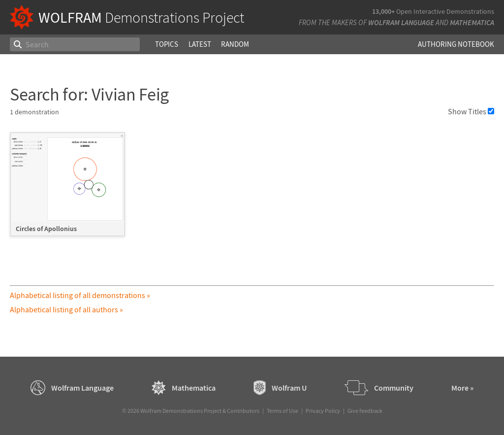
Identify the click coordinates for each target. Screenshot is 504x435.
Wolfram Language (401, 22)
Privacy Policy (323, 411)
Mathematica (472, 22)
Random (235, 44)
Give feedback (365, 411)
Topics (167, 44)
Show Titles (471, 111)
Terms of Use (283, 411)
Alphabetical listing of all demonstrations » (80, 295)
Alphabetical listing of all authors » (66, 309)
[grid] (252, 189)
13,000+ (383, 11)
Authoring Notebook (456, 44)
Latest (200, 44)
